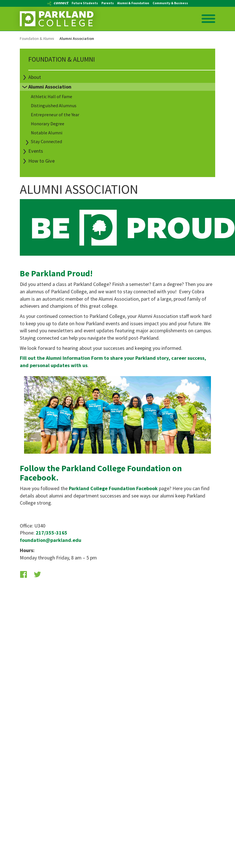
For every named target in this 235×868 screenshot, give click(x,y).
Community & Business (170, 3)
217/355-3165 (52, 533)
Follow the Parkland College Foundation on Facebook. (101, 473)
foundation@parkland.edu (51, 540)
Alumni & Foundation (133, 3)
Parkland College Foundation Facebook (113, 488)
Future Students (85, 3)
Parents (108, 3)
